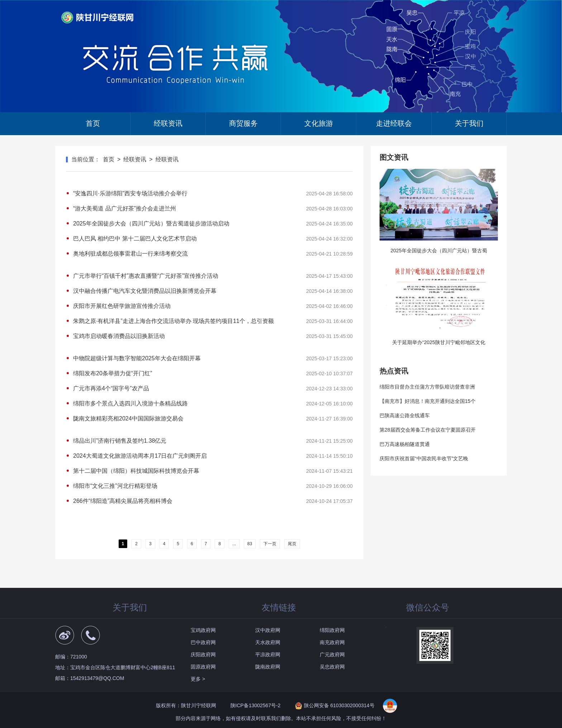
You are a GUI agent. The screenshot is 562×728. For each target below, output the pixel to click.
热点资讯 (394, 371)
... (234, 544)
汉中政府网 (268, 630)
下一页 (270, 544)
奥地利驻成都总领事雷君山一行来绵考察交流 (130, 254)
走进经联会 (394, 123)
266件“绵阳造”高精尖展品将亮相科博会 (123, 501)
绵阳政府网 (332, 630)
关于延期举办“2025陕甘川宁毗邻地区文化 (439, 342)
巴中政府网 (203, 642)
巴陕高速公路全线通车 (405, 415)
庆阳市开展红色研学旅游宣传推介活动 (122, 306)
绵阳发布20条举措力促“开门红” (113, 373)
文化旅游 (319, 123)
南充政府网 (332, 642)
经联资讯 (168, 123)
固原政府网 (203, 667)
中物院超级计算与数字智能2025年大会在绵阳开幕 (137, 358)
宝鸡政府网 (203, 630)
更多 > (198, 679)
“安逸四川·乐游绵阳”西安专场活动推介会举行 (130, 193)
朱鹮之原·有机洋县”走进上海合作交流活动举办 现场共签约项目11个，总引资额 (173, 321)
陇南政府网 (268, 667)
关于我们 (469, 123)
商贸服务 (243, 123)
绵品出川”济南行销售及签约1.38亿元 (120, 441)
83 (250, 544)
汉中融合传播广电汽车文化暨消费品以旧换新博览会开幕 (145, 291)
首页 (93, 123)
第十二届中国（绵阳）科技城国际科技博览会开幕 (136, 471)
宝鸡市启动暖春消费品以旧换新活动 (119, 336)
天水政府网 (268, 642)
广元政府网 (332, 655)
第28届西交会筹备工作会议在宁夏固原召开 (428, 430)
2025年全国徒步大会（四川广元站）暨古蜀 (439, 251)
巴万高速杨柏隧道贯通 (405, 444)
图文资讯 (394, 157)
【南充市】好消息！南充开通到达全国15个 (428, 401)
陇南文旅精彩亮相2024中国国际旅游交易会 (128, 418)
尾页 (292, 544)
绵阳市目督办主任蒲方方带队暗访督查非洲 (427, 387)
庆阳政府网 (203, 655)
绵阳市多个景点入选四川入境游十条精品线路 (130, 403)
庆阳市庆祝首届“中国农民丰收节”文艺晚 (424, 458)
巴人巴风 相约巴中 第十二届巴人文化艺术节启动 (135, 239)
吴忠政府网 (332, 667)
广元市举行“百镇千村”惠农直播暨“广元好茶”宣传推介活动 (146, 276)
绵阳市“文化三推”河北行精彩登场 (115, 486)
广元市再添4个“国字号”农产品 (111, 388)
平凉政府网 (268, 655)
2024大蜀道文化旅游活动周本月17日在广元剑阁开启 (140, 456)
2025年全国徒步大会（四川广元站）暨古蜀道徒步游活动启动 (151, 223)
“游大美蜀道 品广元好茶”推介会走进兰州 (125, 208)
